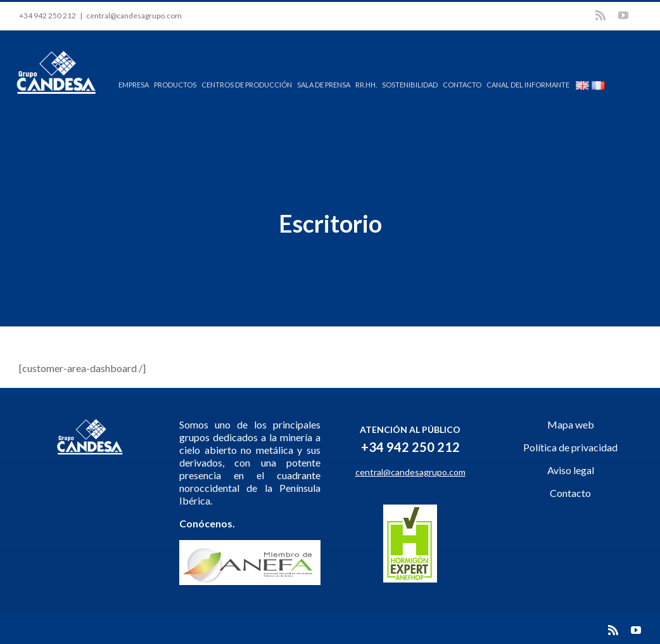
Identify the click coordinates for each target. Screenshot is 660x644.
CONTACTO (462, 85)
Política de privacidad (570, 447)
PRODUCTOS (175, 85)
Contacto (570, 493)
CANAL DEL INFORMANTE (528, 85)
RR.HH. (366, 85)
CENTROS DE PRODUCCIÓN (247, 85)
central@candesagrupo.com (134, 16)
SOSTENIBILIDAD (410, 85)
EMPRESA (134, 85)
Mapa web (571, 424)
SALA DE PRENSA (324, 85)
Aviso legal (571, 470)
